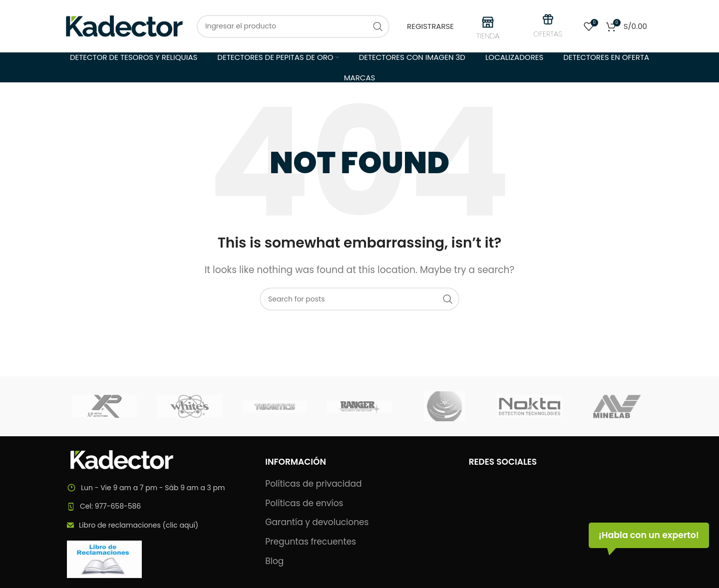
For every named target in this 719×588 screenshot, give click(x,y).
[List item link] (156, 506)
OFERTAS (548, 34)
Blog (274, 561)
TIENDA (488, 36)
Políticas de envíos (304, 503)
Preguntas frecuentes (311, 542)
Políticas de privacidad (313, 484)
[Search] (293, 26)
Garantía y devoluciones (317, 522)
